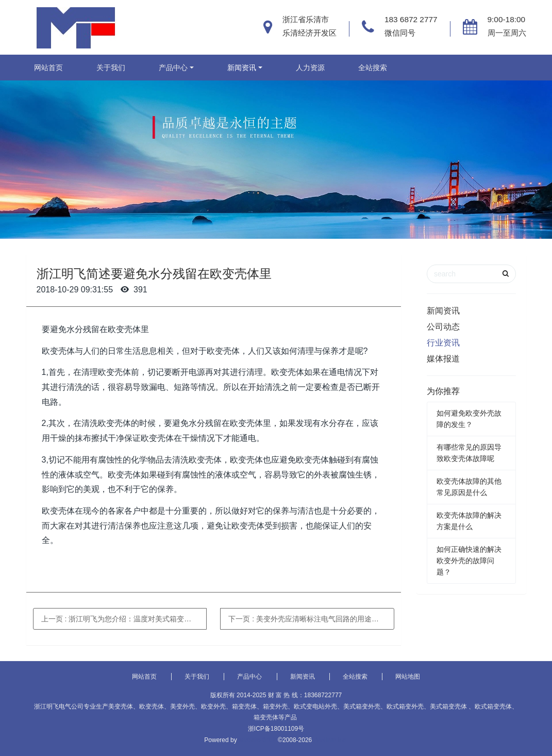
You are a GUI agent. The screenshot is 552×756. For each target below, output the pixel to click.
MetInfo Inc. (332, 740)
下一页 (311, 619)
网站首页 (48, 68)
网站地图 (408, 677)
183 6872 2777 (411, 19)
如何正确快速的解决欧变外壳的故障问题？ (469, 561)
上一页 (124, 619)
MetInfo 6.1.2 (257, 740)
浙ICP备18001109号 (276, 729)
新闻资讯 (242, 68)
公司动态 (443, 327)
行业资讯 (443, 343)
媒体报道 (443, 359)
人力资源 (310, 68)
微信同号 (400, 33)
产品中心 (173, 68)
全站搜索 (373, 68)
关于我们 (111, 68)
